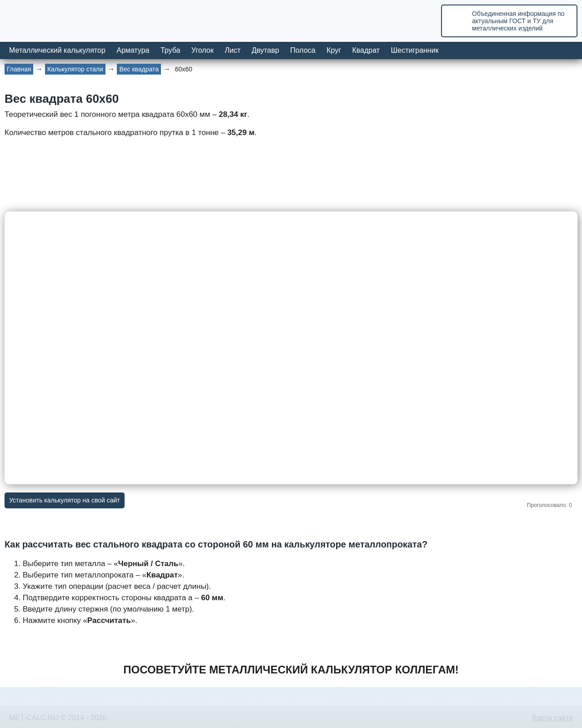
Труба (170, 50)
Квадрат (366, 50)
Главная (19, 69)
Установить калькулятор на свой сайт (65, 500)
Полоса (303, 50)
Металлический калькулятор (57, 50)
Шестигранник (415, 50)
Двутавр (265, 50)
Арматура (133, 50)
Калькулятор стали (75, 69)
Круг (334, 50)
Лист (233, 50)
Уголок (203, 50)
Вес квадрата (139, 69)
